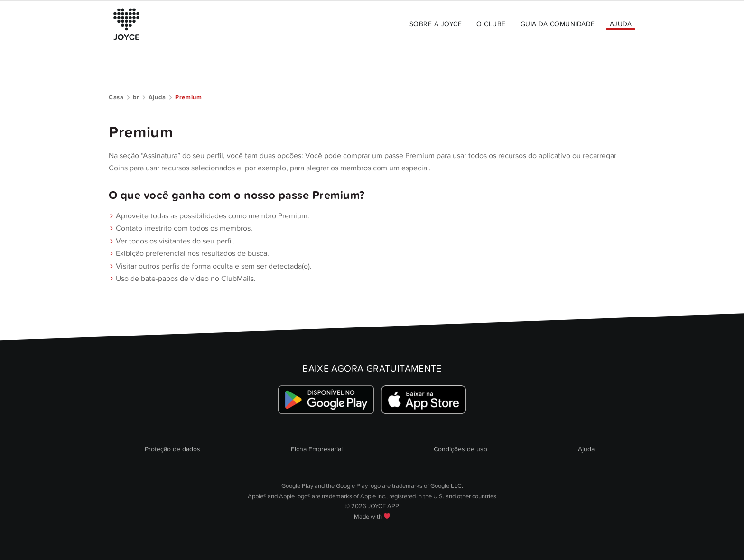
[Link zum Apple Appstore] (423, 399)
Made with (372, 517)
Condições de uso (460, 449)
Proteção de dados (172, 449)
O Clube (491, 24)
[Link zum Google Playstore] (326, 399)
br (136, 97)
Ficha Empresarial (317, 449)
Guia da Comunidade (558, 24)
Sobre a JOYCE (436, 24)
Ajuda (621, 24)
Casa (116, 97)
